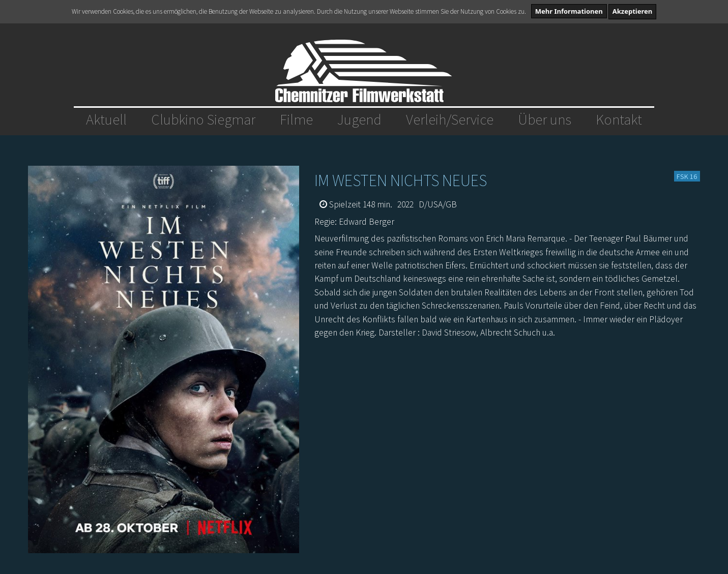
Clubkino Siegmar (203, 119)
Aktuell (106, 119)
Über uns (545, 119)
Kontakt (619, 119)
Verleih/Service (450, 119)
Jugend (359, 119)
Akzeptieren (633, 11)
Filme (296, 119)
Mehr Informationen (569, 11)
